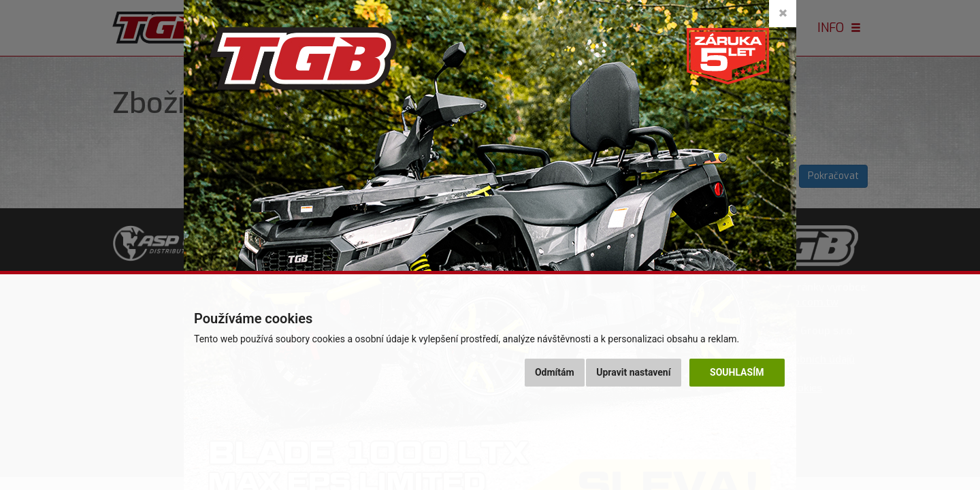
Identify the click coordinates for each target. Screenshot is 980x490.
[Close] (783, 14)
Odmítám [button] (555, 372)
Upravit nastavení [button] (633, 372)
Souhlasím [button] (737, 372)
